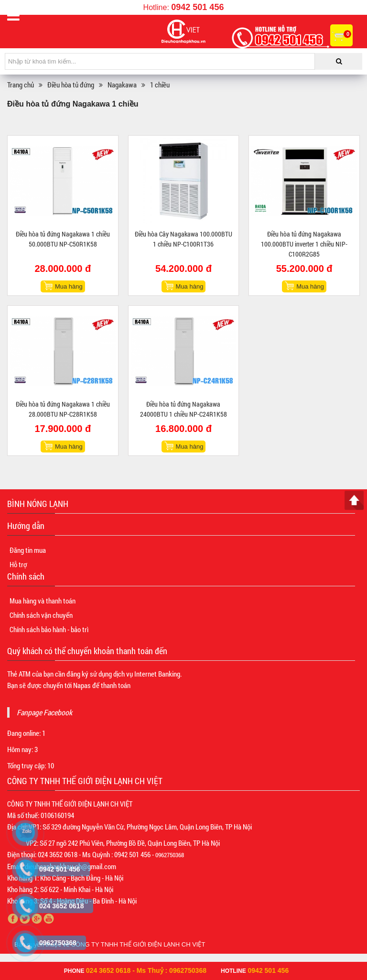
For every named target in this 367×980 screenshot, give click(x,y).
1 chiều (160, 85)
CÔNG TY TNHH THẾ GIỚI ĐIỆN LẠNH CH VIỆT (138, 944)
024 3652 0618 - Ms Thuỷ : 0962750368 (146, 970)
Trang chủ (21, 85)
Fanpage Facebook (44, 712)
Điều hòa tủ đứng (71, 85)
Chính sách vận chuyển (41, 615)
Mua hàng (69, 286)
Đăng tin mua (28, 550)
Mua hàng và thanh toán (43, 601)
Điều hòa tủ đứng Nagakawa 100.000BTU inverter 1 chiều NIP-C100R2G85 (304, 244)
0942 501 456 (197, 7)
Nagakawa (122, 85)
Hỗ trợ (18, 564)
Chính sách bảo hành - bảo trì (49, 629)
